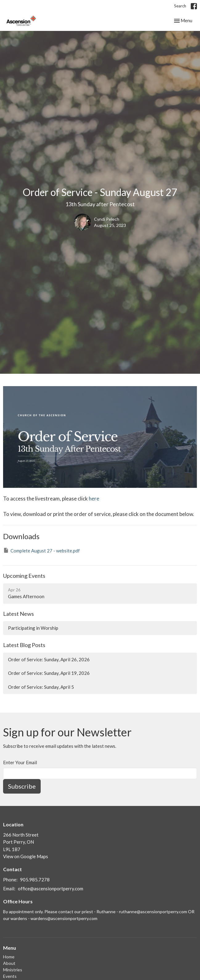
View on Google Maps (26, 856)
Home (9, 957)
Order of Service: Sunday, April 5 (41, 687)
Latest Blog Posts (24, 645)
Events (10, 976)
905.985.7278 (35, 880)
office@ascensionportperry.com (51, 888)
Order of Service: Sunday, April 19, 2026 (49, 673)
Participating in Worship (33, 628)
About (9, 963)
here (94, 499)
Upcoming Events (24, 576)
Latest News (18, 614)
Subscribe (22, 786)
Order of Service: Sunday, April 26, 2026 (49, 659)
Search (180, 6)
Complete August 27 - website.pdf (41, 550)
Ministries (13, 970)
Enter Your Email (20, 762)
